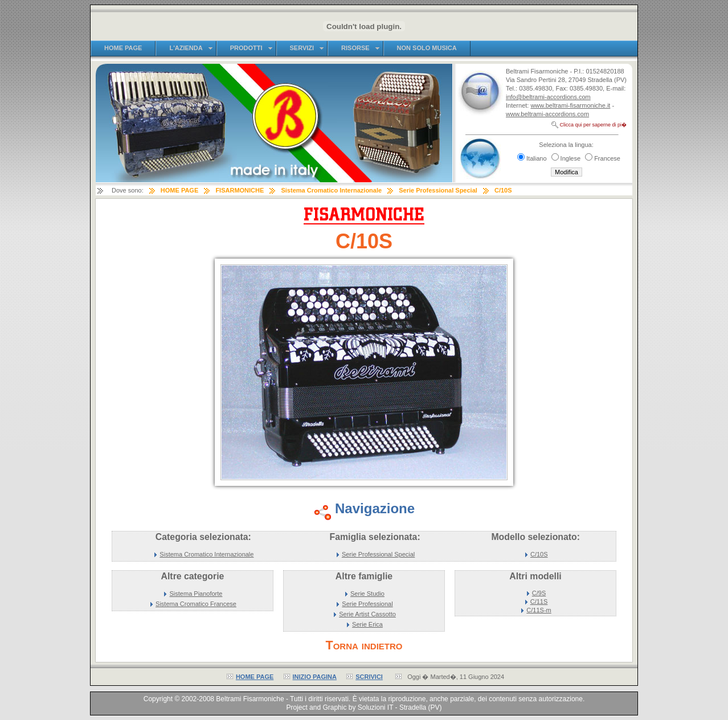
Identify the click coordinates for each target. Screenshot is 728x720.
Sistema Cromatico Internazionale (206, 554)
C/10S (539, 554)
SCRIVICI (369, 677)
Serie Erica (367, 624)
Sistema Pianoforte (196, 594)
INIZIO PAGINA (315, 677)
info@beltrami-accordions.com (548, 97)
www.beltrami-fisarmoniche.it (570, 105)
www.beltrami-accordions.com (547, 114)
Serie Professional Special (378, 554)
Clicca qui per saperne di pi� (593, 125)
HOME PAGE (255, 677)
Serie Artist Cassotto (367, 614)
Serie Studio (367, 594)
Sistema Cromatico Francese (196, 604)
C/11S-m (539, 610)
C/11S (539, 602)
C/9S (539, 593)
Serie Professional (367, 604)
